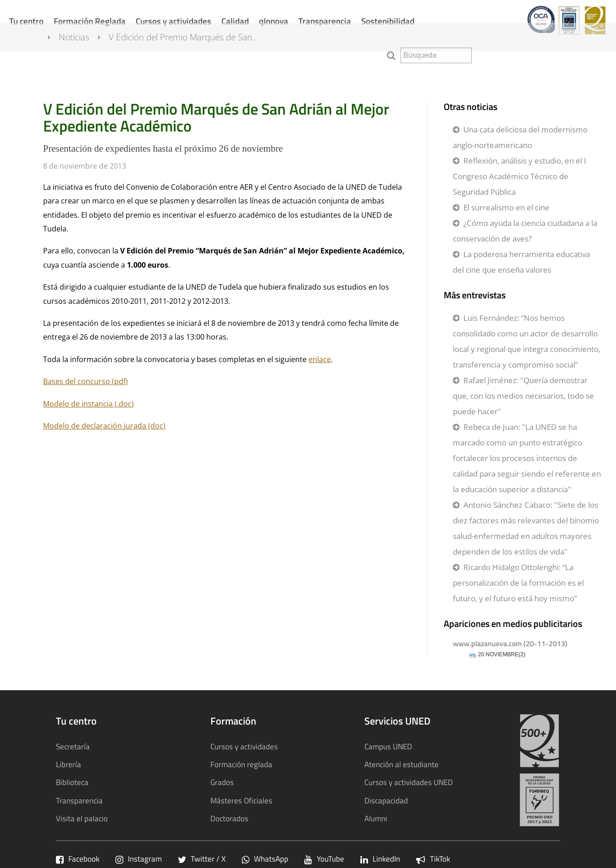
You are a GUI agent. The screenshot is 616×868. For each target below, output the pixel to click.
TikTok (433, 859)
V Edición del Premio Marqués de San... (192, 54)
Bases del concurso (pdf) (85, 381)
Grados (222, 782)
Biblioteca (72, 782)
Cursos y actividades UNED (409, 782)
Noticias (82, 54)
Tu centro (26, 21)
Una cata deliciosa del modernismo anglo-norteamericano (520, 137)
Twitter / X (202, 859)
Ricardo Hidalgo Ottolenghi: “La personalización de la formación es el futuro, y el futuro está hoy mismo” (518, 583)
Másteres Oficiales (241, 800)
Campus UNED (388, 746)
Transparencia (325, 21)
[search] (436, 55)
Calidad (235, 21)
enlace (320, 359)
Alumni (376, 818)
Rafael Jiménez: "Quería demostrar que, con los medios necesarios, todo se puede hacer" (523, 396)
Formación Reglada (90, 21)
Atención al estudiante (401, 764)
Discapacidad (386, 800)
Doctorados (229, 818)
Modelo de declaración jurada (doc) (104, 426)
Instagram (139, 859)
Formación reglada (241, 764)
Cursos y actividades (173, 21)
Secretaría (73, 746)
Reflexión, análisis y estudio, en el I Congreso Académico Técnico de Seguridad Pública (520, 176)
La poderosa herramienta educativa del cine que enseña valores (521, 262)
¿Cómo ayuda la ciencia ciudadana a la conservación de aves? (525, 231)
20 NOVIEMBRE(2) (502, 655)
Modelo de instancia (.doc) (88, 404)
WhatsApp (265, 859)
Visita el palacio (82, 818)
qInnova (274, 21)
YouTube (324, 859)
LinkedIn (380, 859)
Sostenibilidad (388, 21)
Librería (69, 764)
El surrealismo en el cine (506, 207)
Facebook (78, 859)
